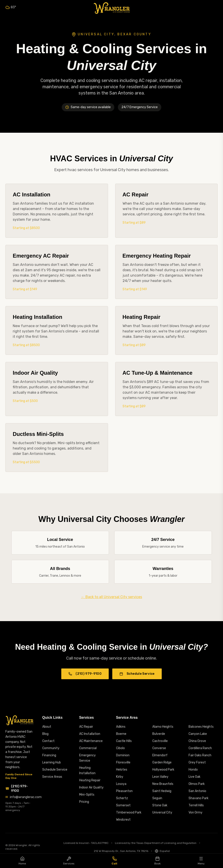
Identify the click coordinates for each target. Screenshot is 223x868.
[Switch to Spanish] (162, 851)
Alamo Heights (163, 727)
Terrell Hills (196, 805)
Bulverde (159, 734)
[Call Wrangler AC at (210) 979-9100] (19, 789)
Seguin (157, 798)
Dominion (123, 755)
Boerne (121, 734)
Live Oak (194, 777)
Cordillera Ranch (200, 748)
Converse (159, 748)
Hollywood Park (163, 770)
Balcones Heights (201, 727)
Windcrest (123, 820)
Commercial (88, 748)
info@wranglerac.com (26, 797)
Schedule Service (137, 674)
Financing (49, 755)
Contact (48, 741)
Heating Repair (90, 780)
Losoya (121, 784)
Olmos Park (197, 784)
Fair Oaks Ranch (200, 755)
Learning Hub (52, 762)
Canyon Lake (198, 734)
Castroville (160, 741)
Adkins (121, 727)
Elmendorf (160, 755)
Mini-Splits (87, 795)
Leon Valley (160, 777)
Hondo (193, 770)
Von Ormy (195, 812)
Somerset (123, 805)
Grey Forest (197, 762)
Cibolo (120, 748)
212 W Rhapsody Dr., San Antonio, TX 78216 (121, 851)
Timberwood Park (129, 812)
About (47, 727)
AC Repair (86, 727)
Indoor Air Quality (91, 787)
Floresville (123, 762)
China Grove (197, 741)
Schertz (122, 798)
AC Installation (90, 734)
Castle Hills (124, 741)
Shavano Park (199, 798)
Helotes (122, 770)
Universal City (162, 812)
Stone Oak (160, 805)
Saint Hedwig (162, 791)
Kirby (120, 777)
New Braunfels (163, 784)
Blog (45, 734)
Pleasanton (124, 791)
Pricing (84, 802)
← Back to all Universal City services (111, 597)
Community (51, 748)
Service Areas (52, 777)
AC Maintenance (91, 741)
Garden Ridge (162, 762)
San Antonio (197, 791)
